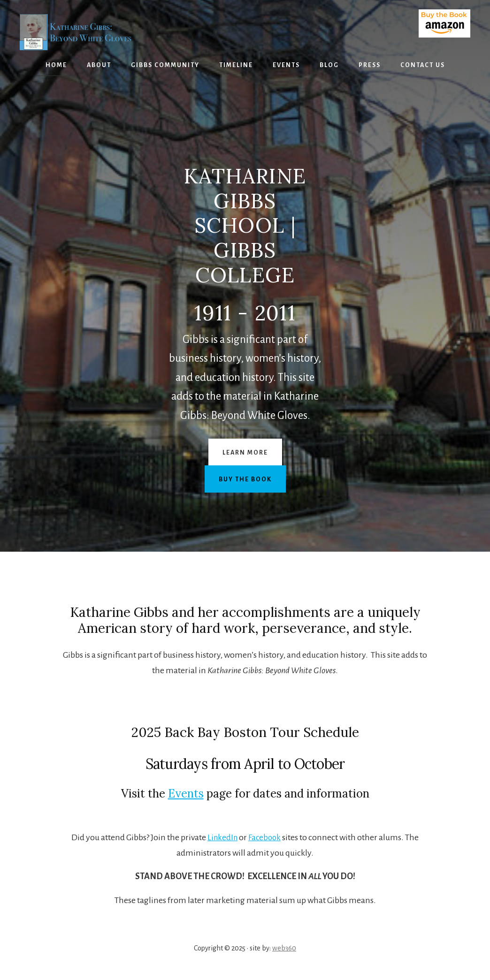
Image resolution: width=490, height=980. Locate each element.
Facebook (266, 837)
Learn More (245, 453)
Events (186, 794)
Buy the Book (245, 479)
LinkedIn (222, 837)
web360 (284, 948)
